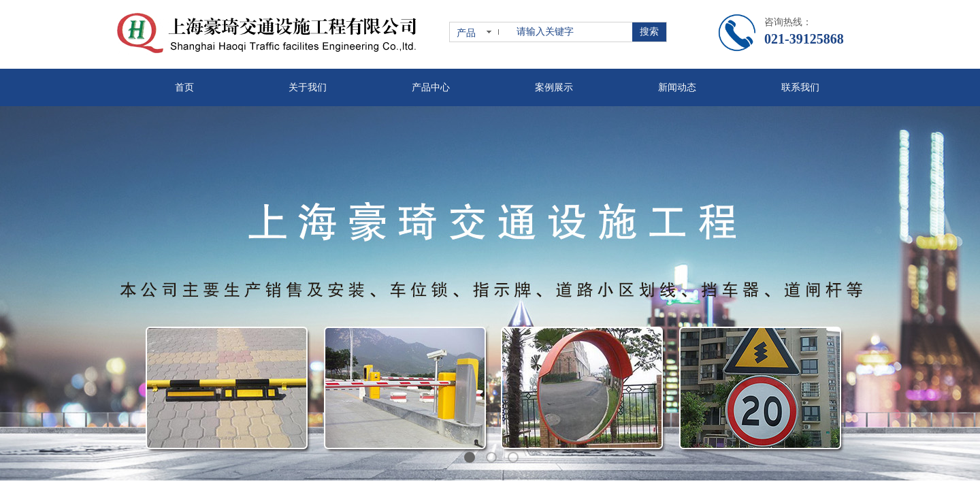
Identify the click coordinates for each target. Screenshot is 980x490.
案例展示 (554, 87)
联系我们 (800, 87)
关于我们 (308, 87)
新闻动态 (677, 87)
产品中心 (431, 87)
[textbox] (572, 32)
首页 (184, 87)
